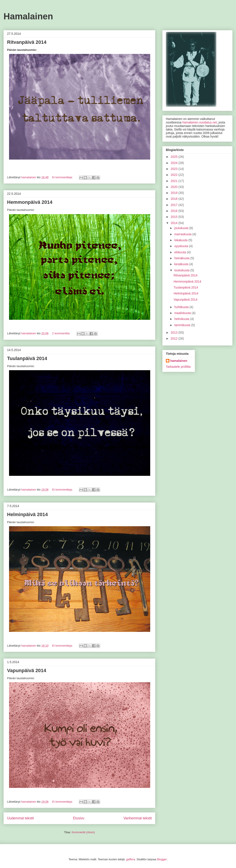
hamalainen (179, 361)
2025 (175, 157)
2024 (175, 163)
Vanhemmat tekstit (138, 818)
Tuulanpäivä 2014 (27, 358)
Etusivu (79, 818)
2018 (175, 199)
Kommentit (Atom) (83, 832)
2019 (175, 193)
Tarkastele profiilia (178, 367)
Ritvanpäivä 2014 (27, 42)
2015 (175, 217)
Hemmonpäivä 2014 (30, 202)
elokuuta (181, 252)
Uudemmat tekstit (20, 818)
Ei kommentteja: (63, 177)
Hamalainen (28, 16)
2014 (175, 223)
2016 (175, 211)
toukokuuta (182, 270)
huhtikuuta (182, 307)
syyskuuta (182, 246)
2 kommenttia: (62, 333)
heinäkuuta (182, 258)
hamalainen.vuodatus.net (200, 122)
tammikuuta (183, 325)
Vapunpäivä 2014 (27, 670)
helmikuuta (182, 319)
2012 (175, 338)
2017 (175, 205)
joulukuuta (182, 228)
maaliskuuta (183, 313)
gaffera (131, 859)
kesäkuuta (182, 264)
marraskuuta (183, 234)
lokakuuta (181, 240)
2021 (175, 181)
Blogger (162, 859)
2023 (175, 169)
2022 (175, 175)
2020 (175, 187)
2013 (175, 333)
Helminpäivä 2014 (27, 514)
